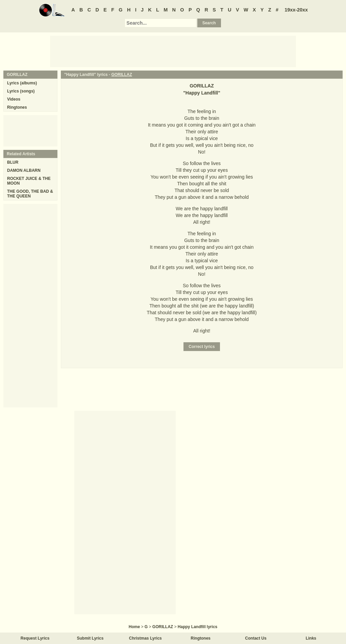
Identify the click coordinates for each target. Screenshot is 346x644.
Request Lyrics (35, 638)
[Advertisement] (173, 51)
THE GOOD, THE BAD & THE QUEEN (30, 194)
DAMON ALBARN (24, 170)
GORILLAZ (121, 75)
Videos (14, 99)
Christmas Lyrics (145, 638)
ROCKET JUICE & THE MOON (29, 181)
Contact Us (256, 638)
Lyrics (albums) (22, 83)
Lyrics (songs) (21, 91)
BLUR (13, 162)
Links (311, 638)
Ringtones (17, 107)
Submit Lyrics (90, 638)
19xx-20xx (296, 10)
